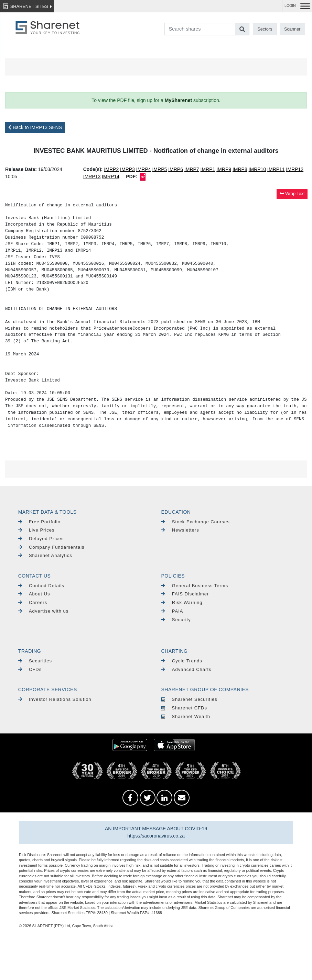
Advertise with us (44, 611)
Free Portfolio (39, 522)
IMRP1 (208, 169)
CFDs (30, 669)
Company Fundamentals (51, 547)
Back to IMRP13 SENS (35, 127)
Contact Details (41, 586)
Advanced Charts (186, 669)
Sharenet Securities (189, 699)
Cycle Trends (181, 661)
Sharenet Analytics (45, 555)
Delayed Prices (41, 539)
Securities (35, 661)
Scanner (292, 29)
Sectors (265, 29)
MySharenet (178, 100)
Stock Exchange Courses (195, 522)
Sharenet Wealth (185, 716)
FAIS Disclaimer (185, 594)
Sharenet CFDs (184, 708)
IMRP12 (295, 169)
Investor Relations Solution (55, 699)
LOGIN (290, 6)
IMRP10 (257, 169)
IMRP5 (159, 169)
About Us (34, 594)
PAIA (172, 611)
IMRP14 (111, 176)
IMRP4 (144, 169)
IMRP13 (92, 176)
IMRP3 (127, 169)
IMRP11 (276, 169)
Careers (33, 602)
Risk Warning (182, 602)
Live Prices (36, 530)
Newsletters (180, 530)
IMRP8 (240, 169)
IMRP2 (111, 169)
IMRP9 (224, 169)
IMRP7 (192, 169)
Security (176, 620)
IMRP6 (176, 169)
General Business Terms (195, 586)
